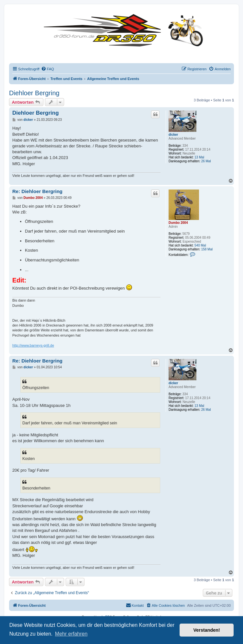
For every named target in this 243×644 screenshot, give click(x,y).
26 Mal (206, 161)
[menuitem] (48, 69)
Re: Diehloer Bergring (37, 191)
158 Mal (207, 249)
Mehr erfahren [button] (71, 634)
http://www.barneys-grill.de (33, 345)
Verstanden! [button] (207, 630)
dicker (173, 135)
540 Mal (200, 245)
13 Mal (199, 157)
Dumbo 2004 (178, 223)
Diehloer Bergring (34, 93)
